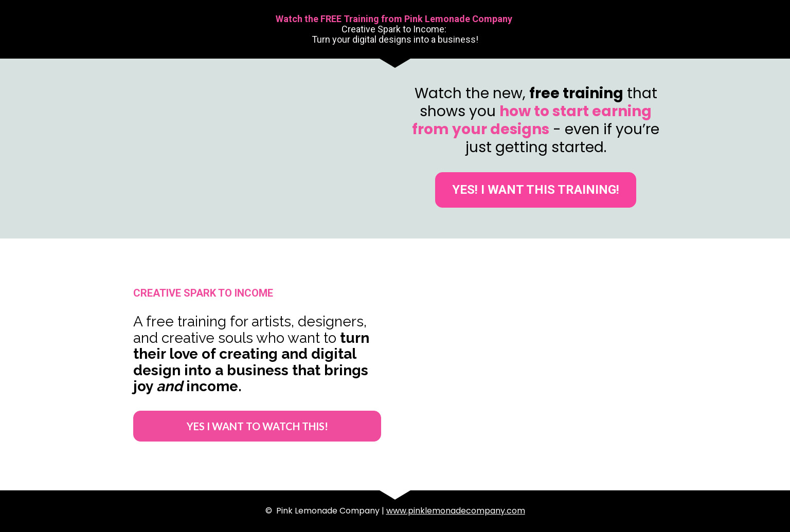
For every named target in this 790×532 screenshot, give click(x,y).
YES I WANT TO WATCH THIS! (257, 426)
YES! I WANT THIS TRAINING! (536, 190)
